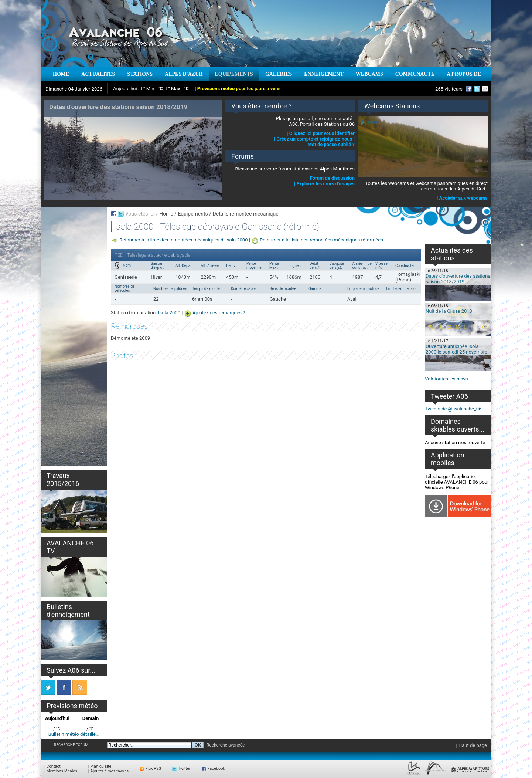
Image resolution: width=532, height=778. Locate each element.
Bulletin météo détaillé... (74, 734)
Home (166, 214)
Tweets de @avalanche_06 (453, 409)
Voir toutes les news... (448, 379)
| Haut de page (472, 745)
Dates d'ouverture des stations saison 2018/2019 (458, 279)
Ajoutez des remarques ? (219, 313)
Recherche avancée (226, 745)
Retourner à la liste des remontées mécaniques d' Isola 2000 (183, 240)
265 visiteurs (449, 89)
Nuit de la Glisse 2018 (449, 311)
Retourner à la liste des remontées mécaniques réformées (321, 240)
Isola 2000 (169, 313)
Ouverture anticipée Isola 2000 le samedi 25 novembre (456, 349)
